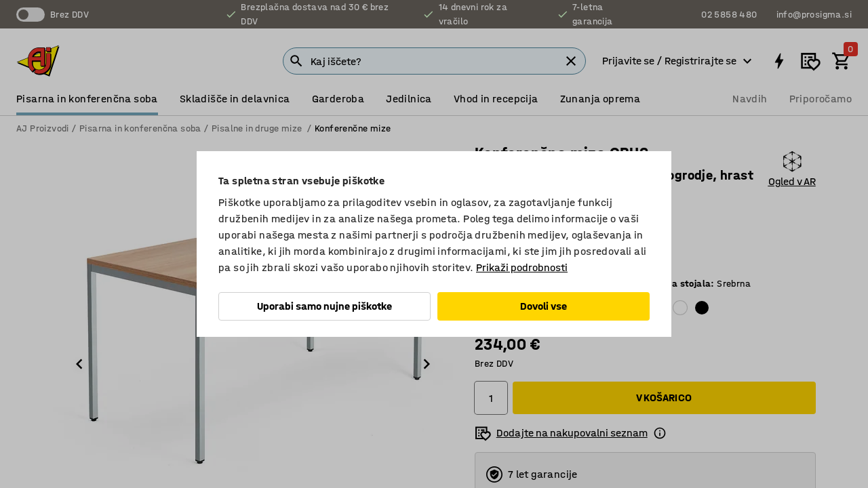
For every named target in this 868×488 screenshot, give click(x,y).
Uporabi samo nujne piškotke (324, 306)
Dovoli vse (544, 306)
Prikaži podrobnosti (522, 267)
